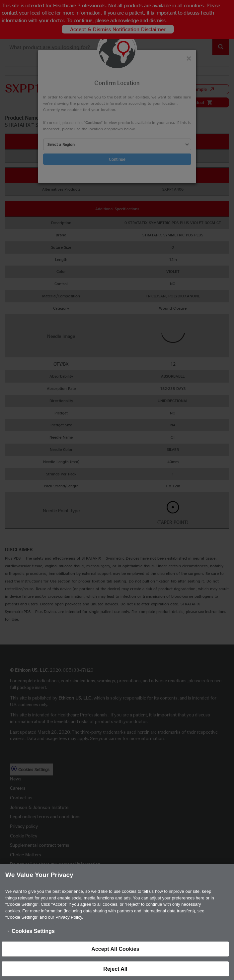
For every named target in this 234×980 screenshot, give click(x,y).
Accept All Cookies (115, 953)
